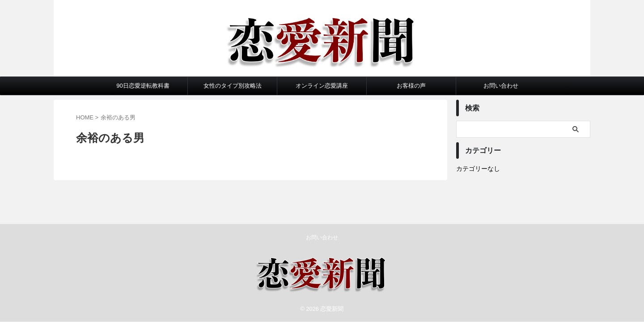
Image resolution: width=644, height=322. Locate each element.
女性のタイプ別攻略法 (233, 86)
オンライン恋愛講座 (322, 86)
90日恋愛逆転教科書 (143, 86)
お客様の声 (411, 86)
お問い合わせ (501, 86)
